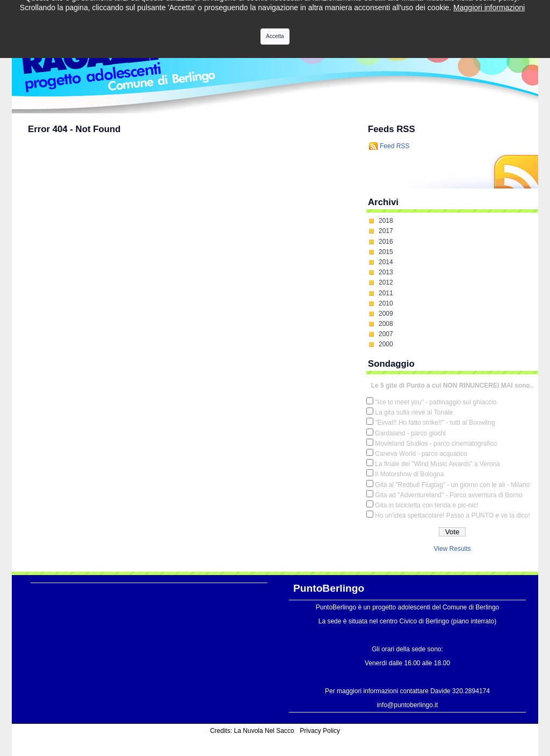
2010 (386, 303)
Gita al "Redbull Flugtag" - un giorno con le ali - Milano (452, 485)
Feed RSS (395, 146)
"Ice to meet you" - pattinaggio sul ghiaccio (436, 402)
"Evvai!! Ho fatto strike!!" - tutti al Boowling (435, 423)
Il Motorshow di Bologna (409, 474)
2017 (386, 231)
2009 (386, 314)
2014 (386, 262)
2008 (386, 324)
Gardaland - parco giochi (410, 433)
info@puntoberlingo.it (408, 705)
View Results (452, 549)
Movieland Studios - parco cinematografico (436, 444)
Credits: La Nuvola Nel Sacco (252, 731)
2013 (386, 272)
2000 (386, 344)
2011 (386, 293)
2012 (386, 282)
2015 (386, 252)
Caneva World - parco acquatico (421, 454)
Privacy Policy (320, 731)
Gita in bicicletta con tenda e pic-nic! (426, 505)
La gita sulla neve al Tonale (414, 412)
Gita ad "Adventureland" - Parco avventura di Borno (448, 495)
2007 (386, 334)
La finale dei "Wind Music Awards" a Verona (437, 464)
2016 (386, 242)
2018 (386, 221)
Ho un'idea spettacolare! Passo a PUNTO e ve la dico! (452, 515)
